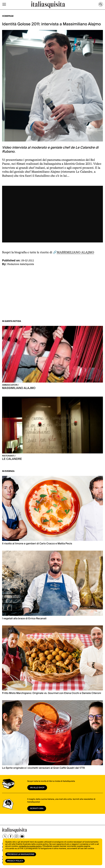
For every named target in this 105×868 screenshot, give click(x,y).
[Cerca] (101, 4)
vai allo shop (37, 788)
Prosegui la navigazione (21, 854)
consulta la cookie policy (30, 846)
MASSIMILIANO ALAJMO (75, 252)
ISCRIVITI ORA (37, 809)
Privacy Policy (15, 861)
